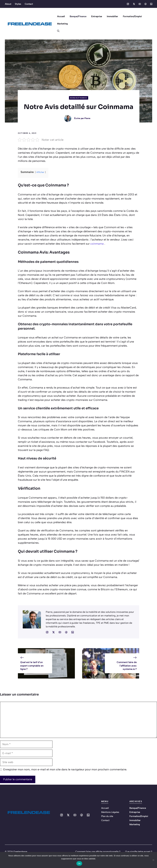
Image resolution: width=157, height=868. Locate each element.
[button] (57, 31)
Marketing (62, 24)
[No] (153, 860)
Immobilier (112, 16)
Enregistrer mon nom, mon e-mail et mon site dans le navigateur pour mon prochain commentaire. (65, 769)
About (8, 4)
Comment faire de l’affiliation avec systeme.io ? (127, 666)
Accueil (61, 16)
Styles (18, 4)
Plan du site (107, 816)
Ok (79, 864)
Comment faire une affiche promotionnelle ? (98, 852)
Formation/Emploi (132, 16)
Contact (29, 4)
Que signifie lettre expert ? (139, 852)
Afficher (40, 172)
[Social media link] (128, 4)
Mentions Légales (110, 812)
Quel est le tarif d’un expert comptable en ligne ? (32, 666)
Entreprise (97, 16)
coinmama (97, 244)
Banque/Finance (78, 16)
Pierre (87, 118)
